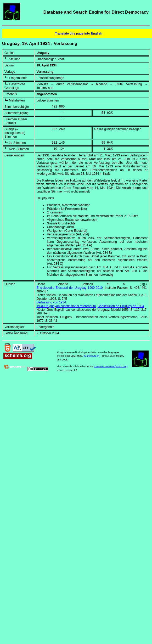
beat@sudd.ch (92, 356)
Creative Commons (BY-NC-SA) (111, 366)
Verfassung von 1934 (51, 302)
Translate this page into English (79, 33)
